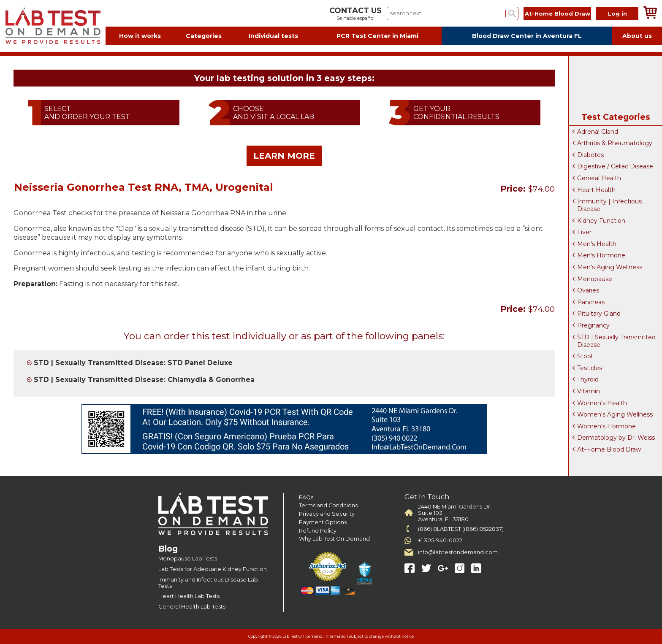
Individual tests (273, 36)
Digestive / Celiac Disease (615, 166)
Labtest (53, 26)
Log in (617, 14)
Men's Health (597, 244)
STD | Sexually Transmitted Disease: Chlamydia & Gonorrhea (144, 380)
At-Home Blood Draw (558, 14)
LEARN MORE (284, 156)
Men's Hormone (601, 255)
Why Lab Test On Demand (334, 539)
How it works (140, 36)
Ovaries (588, 290)
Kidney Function (601, 221)
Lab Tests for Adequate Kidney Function (213, 569)
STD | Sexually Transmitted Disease (616, 341)
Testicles (590, 368)
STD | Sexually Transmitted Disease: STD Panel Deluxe (133, 363)
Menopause (595, 279)
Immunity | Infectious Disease (609, 205)
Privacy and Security (327, 514)
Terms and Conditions (328, 505)
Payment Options (323, 522)
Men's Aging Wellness (610, 267)
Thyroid (588, 379)
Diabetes (590, 155)
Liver (584, 232)
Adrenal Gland (598, 132)
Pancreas (591, 302)
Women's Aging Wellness (615, 414)
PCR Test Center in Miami (377, 36)
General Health (599, 178)
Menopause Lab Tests (188, 559)
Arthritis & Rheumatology (615, 143)
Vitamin (589, 391)
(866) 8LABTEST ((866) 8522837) (461, 529)
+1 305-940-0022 (440, 540)
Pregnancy (593, 325)
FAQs (306, 497)
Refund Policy (318, 531)
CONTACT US (355, 11)
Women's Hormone (606, 426)
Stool (585, 356)
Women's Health (602, 403)
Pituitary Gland (599, 314)
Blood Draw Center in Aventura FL (527, 36)
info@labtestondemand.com (458, 552)
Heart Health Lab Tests (189, 596)
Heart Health (596, 190)
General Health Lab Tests (192, 607)
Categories (204, 36)
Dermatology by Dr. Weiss (616, 438)
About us (637, 36)
